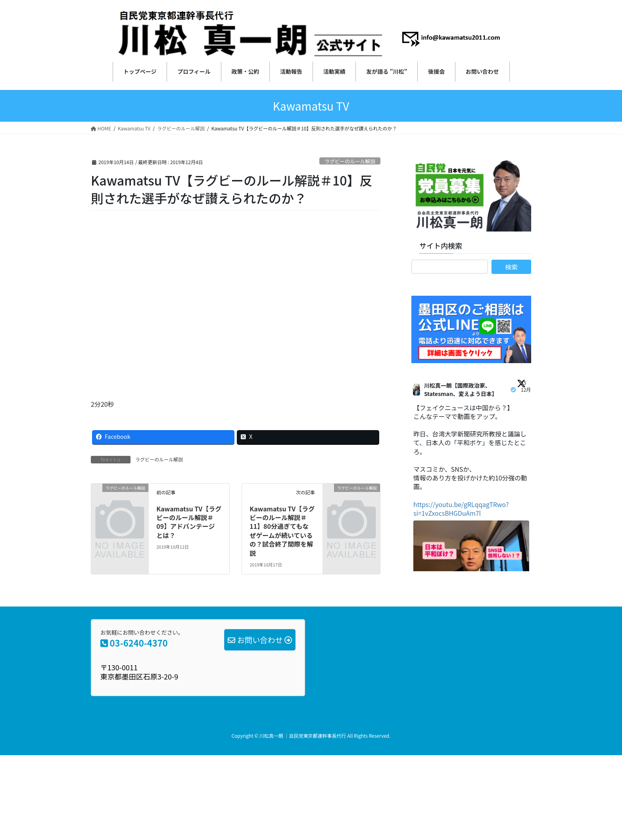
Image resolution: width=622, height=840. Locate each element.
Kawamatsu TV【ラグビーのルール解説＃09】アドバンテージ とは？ (189, 522)
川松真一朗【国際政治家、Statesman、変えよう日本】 (461, 389)
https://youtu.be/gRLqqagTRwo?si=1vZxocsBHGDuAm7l (462, 510)
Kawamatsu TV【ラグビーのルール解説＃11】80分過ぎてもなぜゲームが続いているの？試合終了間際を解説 (282, 531)
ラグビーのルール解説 (350, 161)
